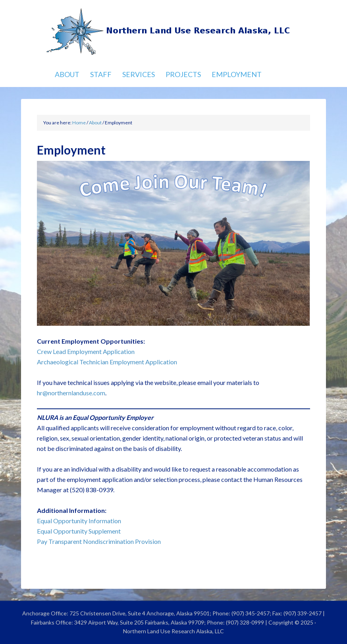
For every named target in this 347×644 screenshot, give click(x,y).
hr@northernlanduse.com (71, 393)
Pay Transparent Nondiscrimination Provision (99, 541)
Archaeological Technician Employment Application (107, 362)
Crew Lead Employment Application (86, 351)
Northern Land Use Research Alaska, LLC (174, 32)
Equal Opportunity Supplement (79, 531)
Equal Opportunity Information (79, 521)
